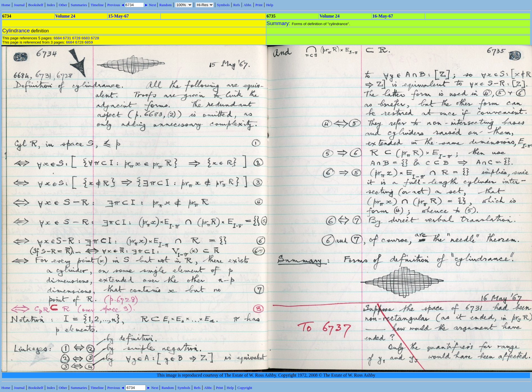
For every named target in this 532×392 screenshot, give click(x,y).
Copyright (245, 388)
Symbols (223, 5)
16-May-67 (383, 16)
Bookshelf (36, 5)
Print (259, 5)
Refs (237, 5)
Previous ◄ (116, 5)
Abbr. (248, 5)
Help (270, 5)
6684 (58, 38)
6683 (86, 38)
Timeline (97, 5)
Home (6, 5)
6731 (67, 38)
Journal (19, 5)
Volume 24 (65, 16)
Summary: (279, 23)
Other (63, 5)
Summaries (79, 5)
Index (51, 5)
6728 (76, 38)
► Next (150, 5)
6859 (89, 42)
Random (165, 5)
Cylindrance (16, 31)
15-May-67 (118, 16)
